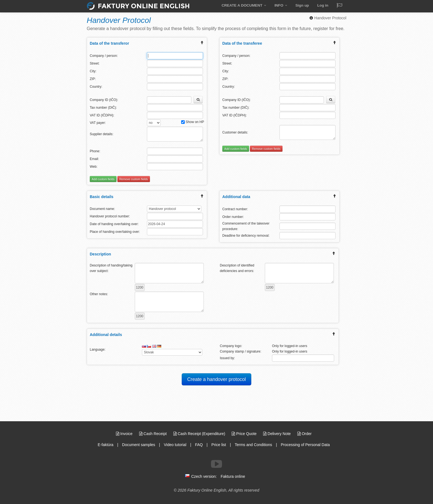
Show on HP (193, 122)
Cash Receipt (154, 434)
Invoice (125, 434)
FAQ (199, 445)
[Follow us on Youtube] (216, 464)
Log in (323, 5)
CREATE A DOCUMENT (246, 5)
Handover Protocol (328, 18)
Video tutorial (175, 445)
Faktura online (233, 476)
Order (305, 434)
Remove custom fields (134, 179)
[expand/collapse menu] (202, 43)
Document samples (139, 445)
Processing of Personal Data (305, 445)
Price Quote (245, 434)
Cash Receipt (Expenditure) (200, 434)
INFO (282, 5)
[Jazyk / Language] (339, 6)
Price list (219, 445)
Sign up (303, 5)
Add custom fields (103, 179)
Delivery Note (278, 434)
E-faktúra (106, 445)
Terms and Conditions (253, 445)
